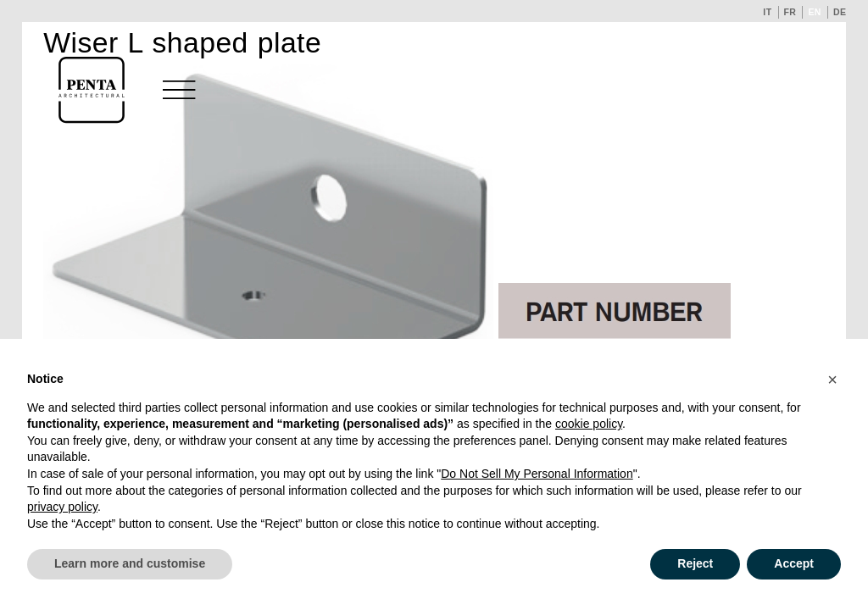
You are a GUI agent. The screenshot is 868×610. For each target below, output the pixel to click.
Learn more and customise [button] (130, 563)
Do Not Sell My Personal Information (537, 474)
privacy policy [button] (62, 507)
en (815, 12)
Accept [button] (794, 563)
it (767, 12)
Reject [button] (695, 563)
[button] (832, 380)
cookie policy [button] (589, 424)
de (840, 12)
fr (790, 12)
